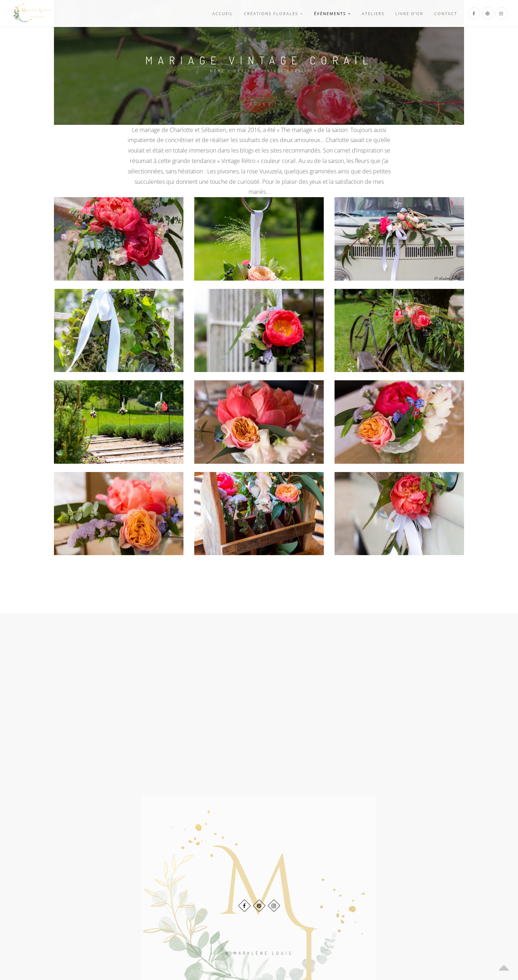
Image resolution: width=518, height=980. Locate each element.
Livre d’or (409, 13)
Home (218, 71)
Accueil (223, 13)
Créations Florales (274, 13)
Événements (333, 13)
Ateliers (373, 13)
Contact (446, 13)
